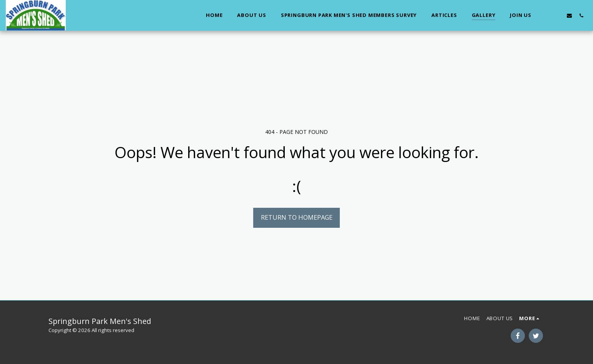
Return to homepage (297, 217)
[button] (545, 15)
